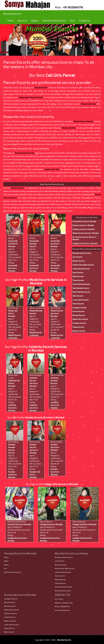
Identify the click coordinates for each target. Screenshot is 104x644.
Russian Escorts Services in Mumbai (45, 417)
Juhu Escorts (78, 257)
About (6, 561)
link (5, 568)
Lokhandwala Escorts (81, 269)
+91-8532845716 (73, 7)
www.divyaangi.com (62, 610)
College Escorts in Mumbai (51, 524)
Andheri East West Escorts (83, 265)
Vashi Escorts (78, 273)
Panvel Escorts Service (83, 121)
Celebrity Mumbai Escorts (55, 381)
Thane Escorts (78, 280)
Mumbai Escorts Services (87, 217)
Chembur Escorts (79, 323)
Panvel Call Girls (88, 104)
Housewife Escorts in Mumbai (13, 268)
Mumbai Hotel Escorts (54, 20)
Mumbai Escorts (12, 14)
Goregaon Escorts (80, 308)
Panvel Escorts (41, 88)
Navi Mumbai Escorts (81, 288)
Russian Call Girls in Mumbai (35, 474)
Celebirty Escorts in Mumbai (34, 408)
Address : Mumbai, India (64, 603)
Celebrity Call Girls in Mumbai (14, 383)
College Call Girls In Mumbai (84, 524)
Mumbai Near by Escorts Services (87, 249)
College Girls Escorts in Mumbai (85, 243)
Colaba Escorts (78, 327)
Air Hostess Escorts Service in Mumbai (84, 238)
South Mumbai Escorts (81, 284)
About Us (22, 20)
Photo (6, 565)
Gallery (35, 20)
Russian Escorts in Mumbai (12, 474)
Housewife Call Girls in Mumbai (13, 244)
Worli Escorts (78, 296)
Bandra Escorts (79, 261)
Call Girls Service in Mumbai (19, 524)
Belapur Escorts (79, 331)
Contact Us (85, 20)
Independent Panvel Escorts (31, 97)
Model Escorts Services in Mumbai (48, 281)
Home (10, 20)
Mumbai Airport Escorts (82, 253)
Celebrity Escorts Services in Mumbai (48, 348)
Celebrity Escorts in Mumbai (12, 408)
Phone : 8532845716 (62, 606)
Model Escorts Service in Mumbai (57, 313)
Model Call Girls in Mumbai (13, 313)
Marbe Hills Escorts (80, 319)
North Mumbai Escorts (81, 292)
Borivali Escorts (79, 315)
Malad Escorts (78, 276)
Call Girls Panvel (60, 75)
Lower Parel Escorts (81, 300)
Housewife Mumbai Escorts (34, 244)
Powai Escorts (78, 304)
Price (72, 20)
